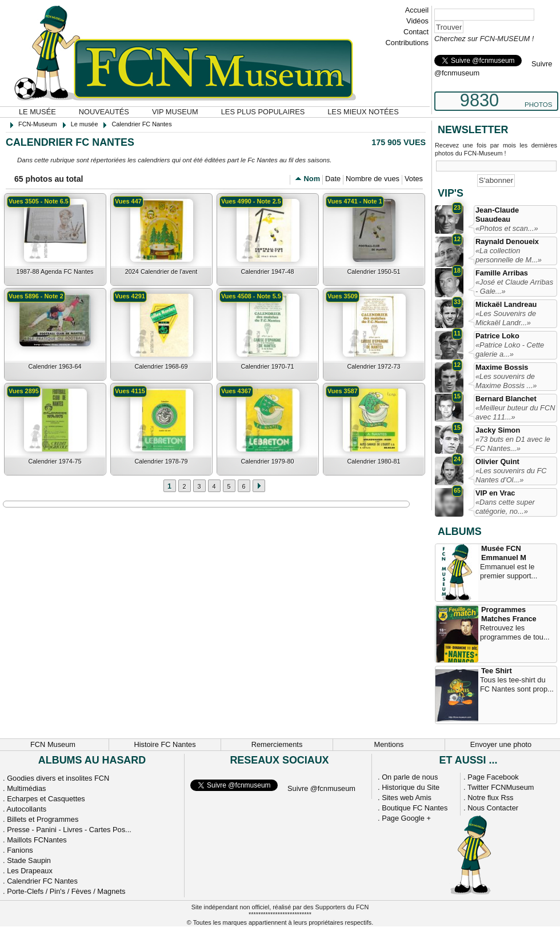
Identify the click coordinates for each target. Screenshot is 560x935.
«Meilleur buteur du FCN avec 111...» (515, 412)
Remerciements (277, 744)
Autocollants (26, 809)
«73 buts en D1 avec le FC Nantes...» (513, 444)
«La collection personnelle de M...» (509, 255)
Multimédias (26, 788)
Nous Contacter (493, 808)
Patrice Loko (497, 336)
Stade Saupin (29, 860)
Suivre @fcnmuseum (321, 788)
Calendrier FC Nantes (42, 881)
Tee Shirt (497, 671)
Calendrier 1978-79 (161, 461)
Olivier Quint (497, 461)
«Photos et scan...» (507, 228)
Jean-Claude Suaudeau (497, 215)
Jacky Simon (498, 430)
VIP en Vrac (495, 493)
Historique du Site (411, 787)
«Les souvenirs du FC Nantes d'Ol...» (511, 475)
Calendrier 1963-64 (55, 366)
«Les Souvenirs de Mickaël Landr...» (506, 318)
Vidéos (417, 21)
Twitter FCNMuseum (501, 787)
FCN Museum (53, 744)
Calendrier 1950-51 (373, 271)
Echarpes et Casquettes (46, 799)
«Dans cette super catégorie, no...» (505, 507)
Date (333, 179)
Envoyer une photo (501, 744)
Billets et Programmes (43, 819)
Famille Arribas (502, 273)
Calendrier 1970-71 (267, 366)
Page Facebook (493, 777)
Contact (416, 32)
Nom (312, 179)
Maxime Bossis (502, 367)
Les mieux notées (363, 112)
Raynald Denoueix (507, 241)
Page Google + (406, 818)
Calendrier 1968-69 (161, 366)
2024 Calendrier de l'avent (161, 271)
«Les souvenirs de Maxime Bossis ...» (506, 381)
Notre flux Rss (490, 798)
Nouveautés (104, 112)
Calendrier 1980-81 (373, 461)
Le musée (37, 112)
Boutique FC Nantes (415, 808)
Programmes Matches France (509, 614)
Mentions (389, 744)
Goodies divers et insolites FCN (58, 778)
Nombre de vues (373, 179)
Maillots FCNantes (37, 840)
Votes (414, 179)
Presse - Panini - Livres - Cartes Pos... (69, 830)
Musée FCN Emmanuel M (504, 553)
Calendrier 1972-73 (373, 366)
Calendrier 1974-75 (55, 461)
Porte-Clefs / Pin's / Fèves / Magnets (66, 891)
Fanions (20, 850)
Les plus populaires (263, 112)
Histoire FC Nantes (165, 744)
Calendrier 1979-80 (267, 461)
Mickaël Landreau (506, 304)
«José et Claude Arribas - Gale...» (514, 287)
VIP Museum (175, 112)
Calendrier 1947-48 (267, 271)
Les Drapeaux (30, 871)
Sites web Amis (407, 798)
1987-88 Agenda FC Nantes (55, 271)
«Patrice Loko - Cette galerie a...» (510, 349)
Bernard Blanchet (506, 399)
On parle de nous (410, 777)
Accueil (417, 10)
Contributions (407, 43)
